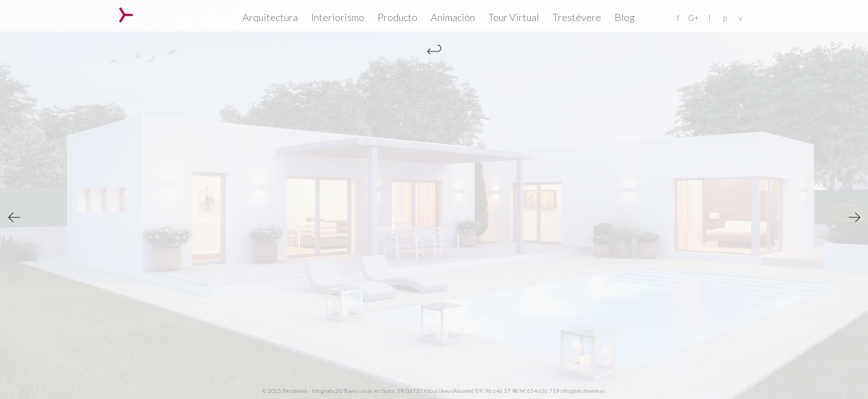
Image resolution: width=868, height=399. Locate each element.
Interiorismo (338, 17)
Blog (625, 17)
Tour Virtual (514, 17)
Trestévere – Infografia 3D (126, 15)
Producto (397, 17)
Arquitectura (270, 17)
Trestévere (577, 17)
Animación (453, 17)
